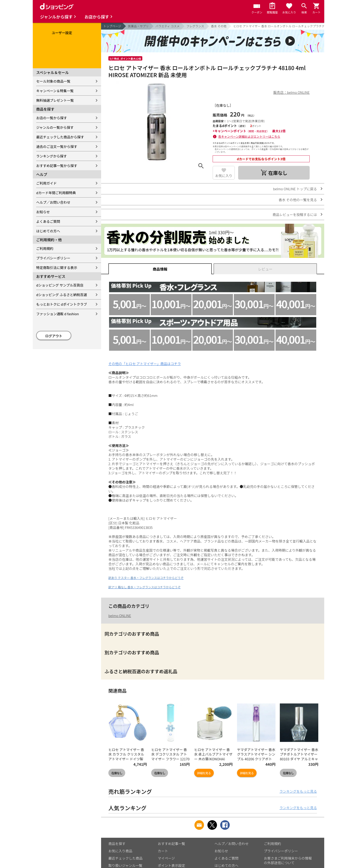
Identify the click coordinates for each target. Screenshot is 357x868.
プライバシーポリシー (53, 258)
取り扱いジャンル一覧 (125, 865)
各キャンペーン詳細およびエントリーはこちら (249, 136)
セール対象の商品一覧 (53, 81)
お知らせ (43, 212)
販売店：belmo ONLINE (292, 92)
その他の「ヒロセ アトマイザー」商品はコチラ (145, 364)
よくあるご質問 (48, 221)
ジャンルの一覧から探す (55, 127)
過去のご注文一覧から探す (57, 146)
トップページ (112, 26)
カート (163, 851)
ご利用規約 (45, 248)
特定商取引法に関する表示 (57, 268)
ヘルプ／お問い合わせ (53, 202)
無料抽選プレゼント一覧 (55, 100)
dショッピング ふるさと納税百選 (62, 295)
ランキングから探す (52, 156)
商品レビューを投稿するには (295, 214)
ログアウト (54, 336)
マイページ (166, 858)
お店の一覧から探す (52, 118)
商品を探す (117, 844)
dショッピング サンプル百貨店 (60, 285)
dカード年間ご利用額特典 (56, 193)
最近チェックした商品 (125, 858)
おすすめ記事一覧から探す (57, 166)
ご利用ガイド (46, 183)
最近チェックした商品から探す (60, 137)
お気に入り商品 (120, 851)
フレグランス (195, 26)
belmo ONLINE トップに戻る (295, 189)
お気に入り (224, 176)
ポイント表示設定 (171, 865)
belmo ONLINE (120, 615)
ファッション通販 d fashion (57, 314)
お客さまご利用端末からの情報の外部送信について (288, 860)
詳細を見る (204, 773)
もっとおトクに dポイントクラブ (62, 304)
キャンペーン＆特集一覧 (55, 91)
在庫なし (117, 773)
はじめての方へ (48, 231)
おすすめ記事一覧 (171, 844)
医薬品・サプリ (138, 26)
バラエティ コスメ (168, 26)
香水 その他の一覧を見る (298, 200)
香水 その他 (219, 26)
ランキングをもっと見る (298, 791)
